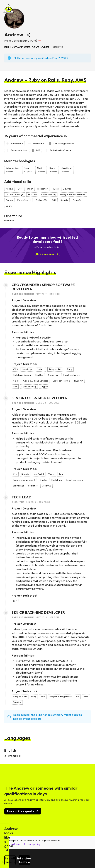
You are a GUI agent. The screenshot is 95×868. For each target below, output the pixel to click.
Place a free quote (23, 811)
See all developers (25, 862)
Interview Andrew (70, 862)
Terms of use (12, 844)
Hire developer (48, 254)
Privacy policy (32, 844)
